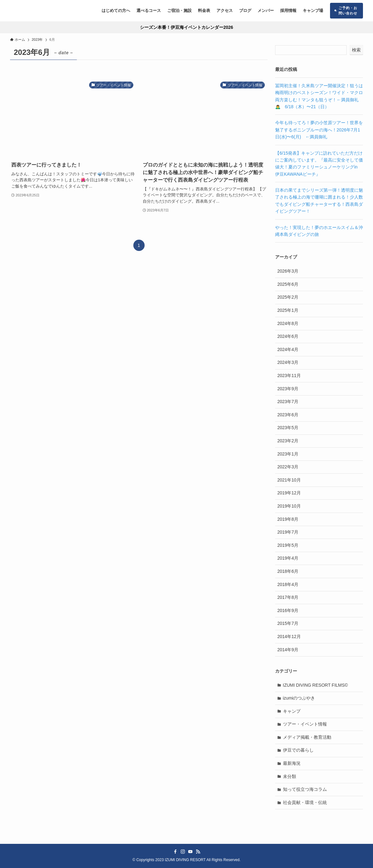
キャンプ (292, 711)
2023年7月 (288, 402)
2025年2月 (288, 297)
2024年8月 (288, 323)
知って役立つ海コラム (305, 789)
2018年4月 (288, 584)
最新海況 (292, 763)
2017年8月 (288, 597)
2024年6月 (288, 336)
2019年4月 (288, 558)
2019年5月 (288, 545)
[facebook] (175, 852)
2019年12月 (289, 493)
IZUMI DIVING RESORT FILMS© (315, 685)
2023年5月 (288, 428)
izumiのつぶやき (299, 698)
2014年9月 (288, 650)
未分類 (290, 776)
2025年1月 (288, 310)
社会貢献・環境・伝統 (305, 802)
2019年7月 (288, 532)
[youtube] (190, 852)
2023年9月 (288, 389)
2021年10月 (289, 480)
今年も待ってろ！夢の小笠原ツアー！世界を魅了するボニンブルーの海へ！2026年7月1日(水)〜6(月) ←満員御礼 (319, 130)
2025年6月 (288, 284)
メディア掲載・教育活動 (307, 737)
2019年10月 (289, 506)
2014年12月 (289, 636)
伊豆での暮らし (298, 750)
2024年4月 (288, 349)
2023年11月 (289, 375)
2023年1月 (288, 454)
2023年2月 (288, 441)
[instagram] (183, 852)
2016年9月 (288, 610)
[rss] (198, 852)
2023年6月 (288, 415)
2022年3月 (288, 467)
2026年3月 (288, 271)
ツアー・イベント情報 (305, 724)
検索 (356, 50)
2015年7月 (288, 623)
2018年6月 (288, 571)
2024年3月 (288, 362)
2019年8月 (288, 519)
